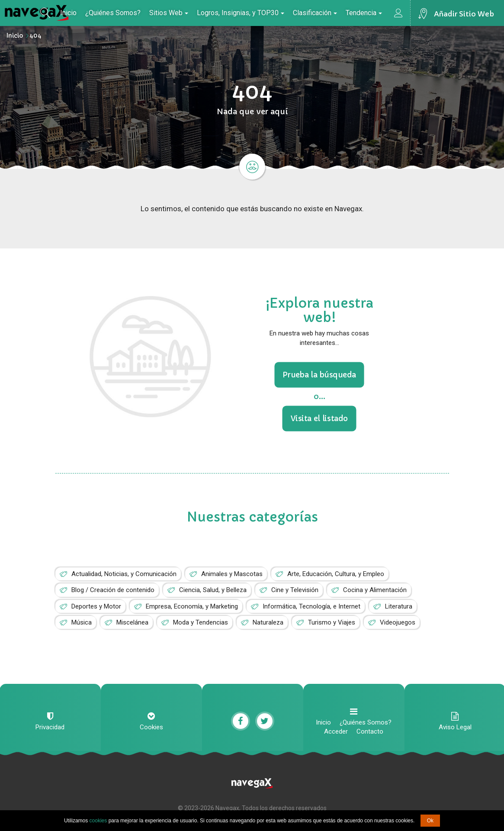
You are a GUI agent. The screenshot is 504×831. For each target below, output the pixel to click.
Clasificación (315, 13)
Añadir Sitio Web (464, 14)
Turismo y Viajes (332, 622)
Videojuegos (398, 622)
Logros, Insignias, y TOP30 (241, 13)
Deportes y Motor (96, 606)
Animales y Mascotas (232, 574)
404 (35, 35)
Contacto (370, 731)
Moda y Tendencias (201, 622)
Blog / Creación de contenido (113, 590)
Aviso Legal (455, 727)
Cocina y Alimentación (375, 590)
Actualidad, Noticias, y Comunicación (124, 574)
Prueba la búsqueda (319, 374)
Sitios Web (169, 13)
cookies (98, 821)
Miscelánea (132, 622)
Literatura (399, 606)
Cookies (151, 727)
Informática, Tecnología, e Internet (311, 606)
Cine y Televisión (295, 590)
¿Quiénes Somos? (113, 13)
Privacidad (50, 727)
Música (82, 622)
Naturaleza (268, 622)
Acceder (336, 731)
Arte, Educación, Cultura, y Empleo (336, 574)
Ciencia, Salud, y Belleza (213, 590)
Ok (430, 821)
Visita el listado (319, 419)
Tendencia (364, 13)
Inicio (68, 13)
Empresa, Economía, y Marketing (192, 606)
